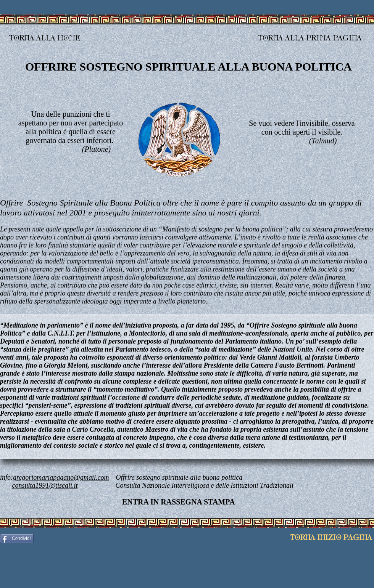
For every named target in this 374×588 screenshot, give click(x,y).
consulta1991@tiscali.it (45, 485)
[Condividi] (17, 538)
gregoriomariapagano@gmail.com (61, 477)
